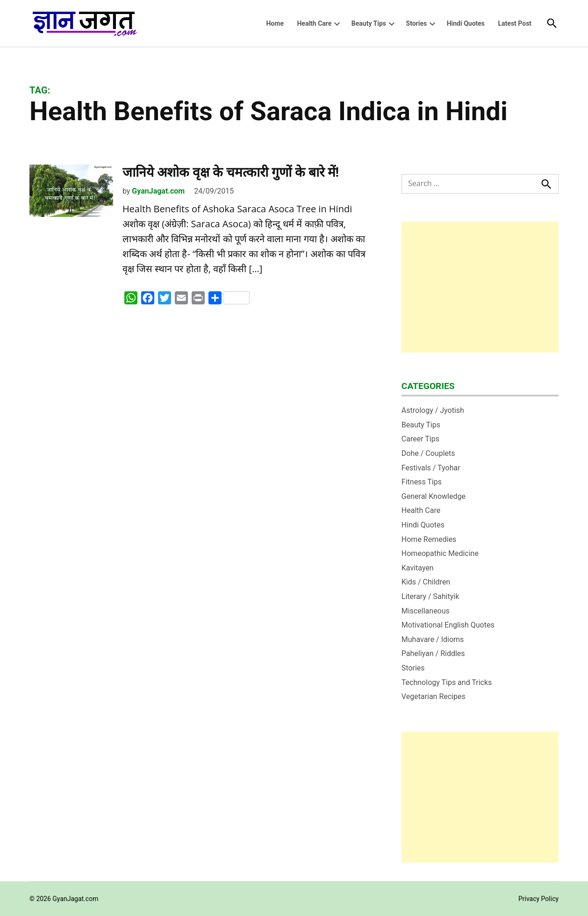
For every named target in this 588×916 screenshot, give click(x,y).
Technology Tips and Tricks (447, 682)
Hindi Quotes (466, 23)
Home (275, 23)
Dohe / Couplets (428, 453)
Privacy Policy (538, 899)
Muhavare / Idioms (433, 639)
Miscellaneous (426, 611)
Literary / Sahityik (430, 596)
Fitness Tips (422, 482)
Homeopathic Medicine (440, 553)
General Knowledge (434, 496)
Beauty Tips (369, 23)
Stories (417, 23)
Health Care (314, 23)
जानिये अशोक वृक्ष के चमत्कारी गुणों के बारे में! (231, 172)
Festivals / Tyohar (431, 468)
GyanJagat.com (158, 191)
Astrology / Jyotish (433, 410)
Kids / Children (426, 582)
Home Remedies (429, 539)
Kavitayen (418, 568)
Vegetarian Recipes (434, 696)
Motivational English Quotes (448, 625)
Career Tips (420, 439)
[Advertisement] (480, 287)
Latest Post (515, 23)
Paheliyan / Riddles (433, 653)
